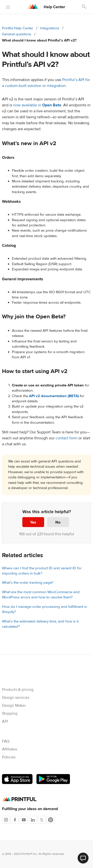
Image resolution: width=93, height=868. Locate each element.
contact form (66, 438)
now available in (37, 105)
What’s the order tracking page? (28, 583)
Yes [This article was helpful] (33, 522)
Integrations (50, 28)
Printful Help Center (18, 28)
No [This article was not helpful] (58, 522)
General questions (17, 34)
